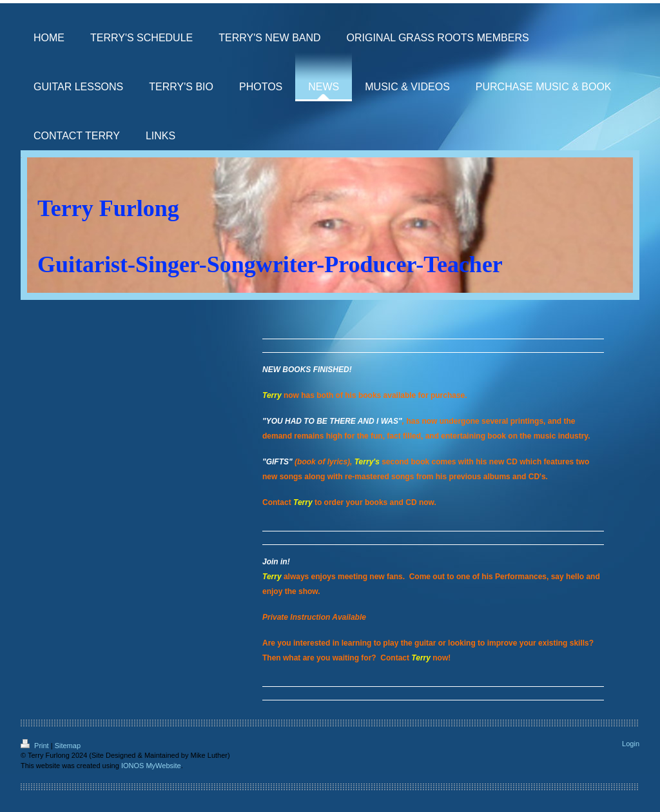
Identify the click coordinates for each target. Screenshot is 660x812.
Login (631, 744)
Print (36, 746)
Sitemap (68, 746)
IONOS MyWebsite (151, 766)
